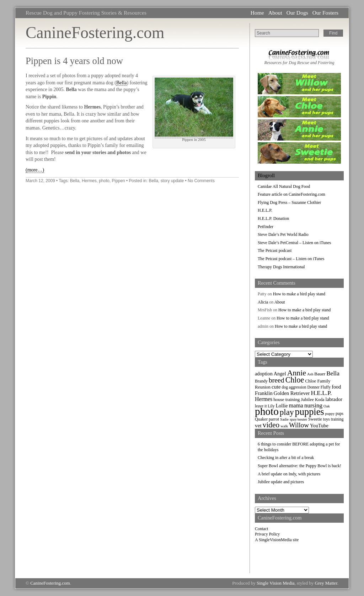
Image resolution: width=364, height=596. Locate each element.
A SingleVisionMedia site (277, 540)
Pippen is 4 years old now (74, 61)
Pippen (119, 181)
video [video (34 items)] (271, 425)
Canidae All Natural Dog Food (284, 186)
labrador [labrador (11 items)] (334, 399)
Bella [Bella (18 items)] (333, 373)
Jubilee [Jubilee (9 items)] (307, 399)
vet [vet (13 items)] (258, 425)
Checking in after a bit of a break (286, 458)
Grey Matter (326, 583)
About (275, 13)
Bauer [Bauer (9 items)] (320, 374)
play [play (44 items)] (287, 412)
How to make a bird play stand (299, 294)
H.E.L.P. (265, 210)
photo (104, 181)
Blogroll (266, 175)
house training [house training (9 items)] (287, 399)
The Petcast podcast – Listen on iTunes (291, 259)
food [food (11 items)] (336, 387)
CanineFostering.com (95, 33)
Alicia (263, 302)
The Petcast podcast (275, 250)
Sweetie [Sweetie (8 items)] (315, 419)
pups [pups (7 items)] (339, 413)
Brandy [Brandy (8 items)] (261, 381)
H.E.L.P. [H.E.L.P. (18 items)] (322, 393)
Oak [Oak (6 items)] (327, 406)
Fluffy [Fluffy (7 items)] (326, 387)
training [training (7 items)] (337, 419)
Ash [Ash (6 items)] (310, 374)
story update (172, 181)
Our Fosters (325, 13)
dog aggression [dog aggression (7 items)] (294, 387)
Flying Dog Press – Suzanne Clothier (289, 202)
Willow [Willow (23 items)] (299, 425)
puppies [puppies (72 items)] (310, 412)
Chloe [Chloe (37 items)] (295, 380)
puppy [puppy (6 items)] (330, 414)
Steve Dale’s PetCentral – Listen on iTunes (294, 243)
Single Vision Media (276, 583)
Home (257, 13)
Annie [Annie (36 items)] (297, 373)
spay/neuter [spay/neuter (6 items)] (298, 419)
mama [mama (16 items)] (296, 405)
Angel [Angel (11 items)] (280, 374)
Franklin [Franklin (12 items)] (264, 393)
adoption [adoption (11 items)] (264, 374)
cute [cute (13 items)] (276, 387)
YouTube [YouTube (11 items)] (319, 426)
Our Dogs (297, 13)
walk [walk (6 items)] (284, 426)
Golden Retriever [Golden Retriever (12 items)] (292, 393)
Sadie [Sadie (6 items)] (284, 419)
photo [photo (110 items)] (267, 411)
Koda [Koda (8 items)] (320, 400)
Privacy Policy (267, 534)
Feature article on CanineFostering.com (291, 194)
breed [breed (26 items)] (277, 380)
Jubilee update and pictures (281, 482)
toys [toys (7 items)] (326, 419)
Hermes (89, 181)
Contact (261, 529)
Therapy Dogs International (281, 267)
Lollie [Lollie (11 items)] (282, 406)
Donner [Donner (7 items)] (314, 387)
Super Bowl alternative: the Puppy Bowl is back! (299, 466)
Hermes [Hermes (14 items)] (264, 399)
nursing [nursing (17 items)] (313, 405)
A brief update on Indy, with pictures (289, 474)
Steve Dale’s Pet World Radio (283, 234)
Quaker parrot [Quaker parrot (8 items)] (267, 419)
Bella (122, 83)
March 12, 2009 (40, 181)
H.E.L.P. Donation (273, 218)
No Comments (201, 181)
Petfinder (266, 227)
